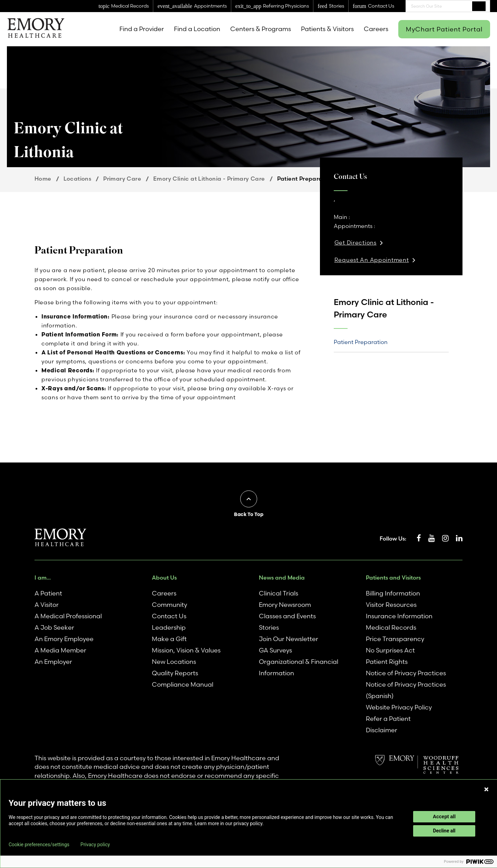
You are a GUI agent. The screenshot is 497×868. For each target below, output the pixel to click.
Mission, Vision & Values (186, 650)
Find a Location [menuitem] (197, 29)
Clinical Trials (279, 593)
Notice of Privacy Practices (406, 673)
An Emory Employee (64, 639)
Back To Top (249, 514)
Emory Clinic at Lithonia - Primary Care (209, 179)
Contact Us (169, 616)
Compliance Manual (183, 684)
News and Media (282, 578)
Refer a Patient (388, 719)
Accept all (444, 817)
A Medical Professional (68, 616)
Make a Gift (169, 639)
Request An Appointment (372, 260)
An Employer (53, 662)
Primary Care (122, 179)
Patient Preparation (361, 342)
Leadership (169, 627)
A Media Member (60, 650)
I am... (43, 578)
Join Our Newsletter (289, 639)
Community (169, 605)
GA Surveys (275, 650)
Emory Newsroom (285, 605)
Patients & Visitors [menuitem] (327, 29)
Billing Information (393, 593)
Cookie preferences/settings (39, 845)
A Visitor (47, 605)
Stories (269, 627)
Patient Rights (387, 662)
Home (43, 179)
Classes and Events (287, 616)
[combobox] (448, 6)
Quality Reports (175, 673)
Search (479, 6)
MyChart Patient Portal (444, 29)
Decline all (444, 831)
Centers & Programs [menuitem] (261, 29)
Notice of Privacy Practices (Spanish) (406, 690)
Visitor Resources (391, 605)
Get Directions (355, 242)
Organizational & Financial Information (299, 667)
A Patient (48, 593)
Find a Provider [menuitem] (142, 29)
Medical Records (391, 627)
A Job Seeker (54, 627)
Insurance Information (399, 616)
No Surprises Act (390, 650)
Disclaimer (382, 730)
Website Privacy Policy (399, 707)
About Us (164, 578)
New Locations (174, 662)
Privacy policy (95, 845)
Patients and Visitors (393, 578)
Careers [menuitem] (376, 29)
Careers (164, 593)
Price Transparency (395, 639)
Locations (77, 179)
